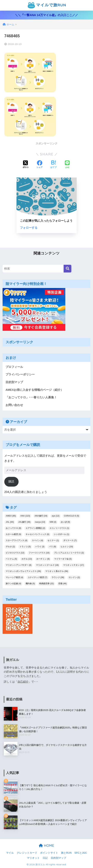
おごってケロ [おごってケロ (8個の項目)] (13, 528)
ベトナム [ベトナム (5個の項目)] (11, 559)
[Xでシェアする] (26, 165)
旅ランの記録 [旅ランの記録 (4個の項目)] (13, 584)
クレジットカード (27, 853)
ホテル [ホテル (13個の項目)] (27, 559)
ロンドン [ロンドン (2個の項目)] (74, 577)
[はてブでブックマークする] (53, 165)
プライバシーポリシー (20, 374)
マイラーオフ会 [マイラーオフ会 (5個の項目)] (63, 559)
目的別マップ (14, 382)
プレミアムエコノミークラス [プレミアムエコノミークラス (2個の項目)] (69, 553)
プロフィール (14, 367)
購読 (11, 482)
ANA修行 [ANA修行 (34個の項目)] (41, 516)
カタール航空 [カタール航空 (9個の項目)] (13, 534)
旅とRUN (66, 853)
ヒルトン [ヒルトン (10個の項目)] (67, 547)
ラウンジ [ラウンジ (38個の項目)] (58, 577)
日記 (45, 858)
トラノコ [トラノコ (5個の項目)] (25, 547)
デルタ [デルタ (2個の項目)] (10, 547)
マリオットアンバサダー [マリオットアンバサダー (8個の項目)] (19, 565)
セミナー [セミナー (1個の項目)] (53, 540)
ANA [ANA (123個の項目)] (25, 516)
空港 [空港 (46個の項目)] (62, 584)
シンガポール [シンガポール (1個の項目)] (61, 534)
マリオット (33, 858)
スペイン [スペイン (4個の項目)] (37, 540)
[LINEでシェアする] (67, 165)
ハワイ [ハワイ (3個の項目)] (40, 547)
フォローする (29, 228)
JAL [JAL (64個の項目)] (10, 522)
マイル (10, 853)
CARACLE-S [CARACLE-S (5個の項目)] (71, 516)
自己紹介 (23, 682)
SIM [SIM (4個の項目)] (53, 522)
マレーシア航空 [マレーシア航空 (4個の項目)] (14, 577)
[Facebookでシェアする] (40, 165)
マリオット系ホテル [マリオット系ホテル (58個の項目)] (57, 571)
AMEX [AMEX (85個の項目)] (11, 516)
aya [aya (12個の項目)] (56, 516)
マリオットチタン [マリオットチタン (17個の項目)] (73, 565)
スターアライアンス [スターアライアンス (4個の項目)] (17, 540)
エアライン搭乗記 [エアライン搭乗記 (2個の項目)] (35, 528)
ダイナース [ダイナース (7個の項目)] (70, 540)
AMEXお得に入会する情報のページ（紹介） (34, 390)
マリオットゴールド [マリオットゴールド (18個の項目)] (47, 565)
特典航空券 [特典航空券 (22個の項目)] (46, 584)
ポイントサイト (49, 853)
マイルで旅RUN (47, 5)
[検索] (67, 269)
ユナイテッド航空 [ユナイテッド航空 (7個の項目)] (37, 577)
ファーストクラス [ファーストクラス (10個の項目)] (39, 553)
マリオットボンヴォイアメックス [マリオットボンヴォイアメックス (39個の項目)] (23, 571)
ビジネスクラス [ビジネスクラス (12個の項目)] (15, 553)
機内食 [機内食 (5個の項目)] (30, 584)
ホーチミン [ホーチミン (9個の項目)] (43, 559)
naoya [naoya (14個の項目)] (40, 522)
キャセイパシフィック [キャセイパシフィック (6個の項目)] (37, 534)
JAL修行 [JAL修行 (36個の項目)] (24, 522)
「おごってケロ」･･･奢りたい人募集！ (31, 397)
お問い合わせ (14, 405)
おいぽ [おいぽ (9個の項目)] (65, 522)
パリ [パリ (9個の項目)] (52, 547)
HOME (46, 846)
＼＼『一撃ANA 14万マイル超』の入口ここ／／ (46, 15)
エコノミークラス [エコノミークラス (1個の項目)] (59, 528)
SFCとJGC (81, 853)
